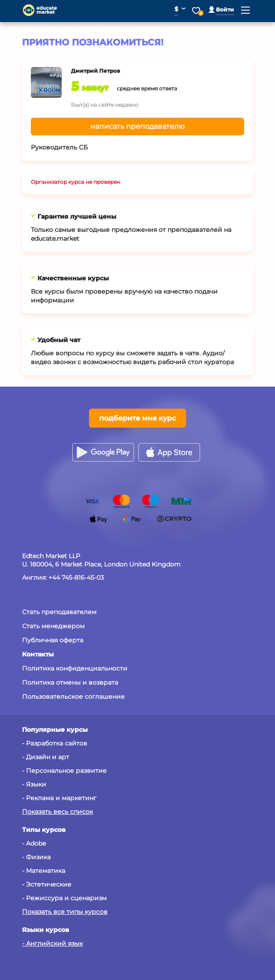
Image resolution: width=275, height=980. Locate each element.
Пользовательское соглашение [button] (73, 697)
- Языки (34, 784)
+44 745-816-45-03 (76, 578)
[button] (221, 9)
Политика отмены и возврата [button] (70, 682)
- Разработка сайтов (55, 743)
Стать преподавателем (59, 612)
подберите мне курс (137, 418)
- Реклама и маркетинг (59, 798)
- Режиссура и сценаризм (64, 898)
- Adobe (34, 843)
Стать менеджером (53, 626)
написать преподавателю (137, 126)
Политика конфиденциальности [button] (75, 668)
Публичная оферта (53, 640)
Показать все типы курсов (65, 912)
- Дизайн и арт (46, 757)
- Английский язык (52, 943)
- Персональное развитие (64, 771)
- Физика (36, 857)
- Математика (44, 871)
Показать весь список (58, 812)
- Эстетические (47, 884)
